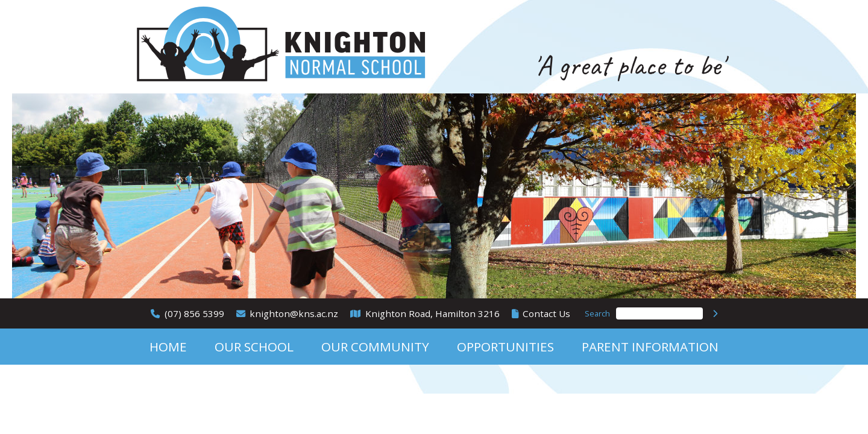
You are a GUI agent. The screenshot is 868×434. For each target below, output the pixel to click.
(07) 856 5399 (194, 313)
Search (597, 313)
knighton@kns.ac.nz (294, 313)
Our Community (375, 347)
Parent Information (650, 347)
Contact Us (546, 313)
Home (168, 347)
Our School (254, 347)
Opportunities (505, 347)
